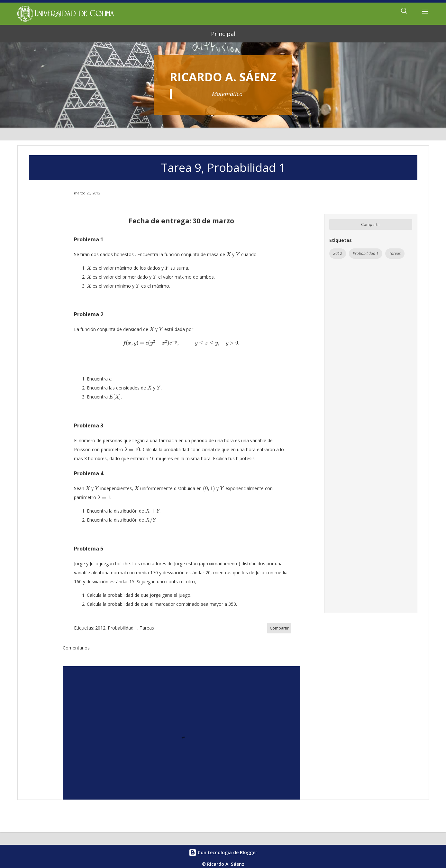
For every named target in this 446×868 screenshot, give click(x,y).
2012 (338, 253)
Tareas (395, 253)
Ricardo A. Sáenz (223, 77)
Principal (223, 34)
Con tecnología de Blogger (223, 852)
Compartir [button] (371, 224)
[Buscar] (404, 12)
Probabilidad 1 (366, 253)
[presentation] (229, 254)
